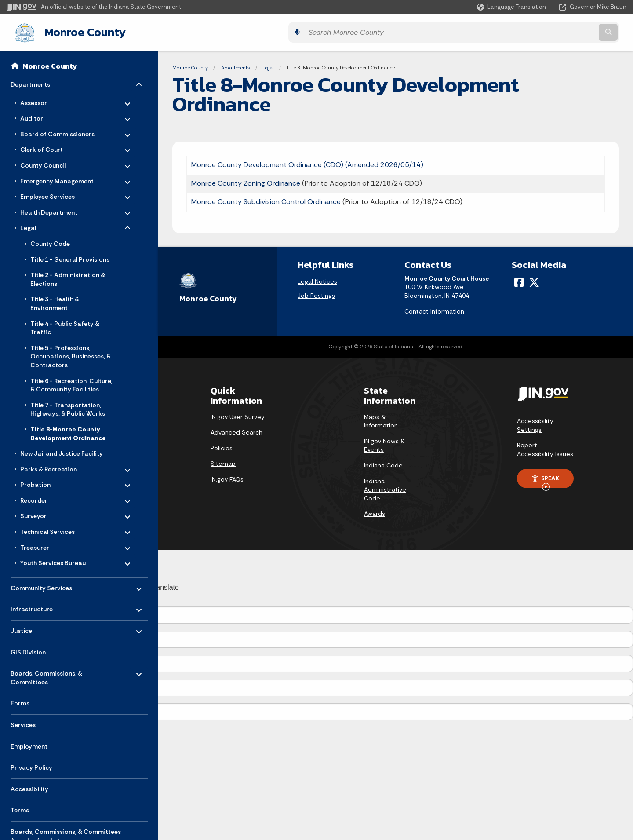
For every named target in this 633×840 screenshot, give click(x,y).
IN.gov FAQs (227, 478)
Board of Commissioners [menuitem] (57, 131)
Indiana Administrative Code (385, 488)
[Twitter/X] (534, 281)
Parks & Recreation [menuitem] (49, 466)
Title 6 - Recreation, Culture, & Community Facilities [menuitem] (71, 383)
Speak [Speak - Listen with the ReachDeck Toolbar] (545, 480)
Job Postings (316, 294)
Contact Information (434, 310)
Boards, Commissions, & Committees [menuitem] (46, 674)
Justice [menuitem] (36, 627)
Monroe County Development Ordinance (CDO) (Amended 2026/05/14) (307, 163)
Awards (375, 512)
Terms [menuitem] (20, 809)
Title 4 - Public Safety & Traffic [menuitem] (65, 326)
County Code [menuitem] (50, 242)
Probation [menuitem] (46, 482)
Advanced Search (236, 431)
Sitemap (223, 462)
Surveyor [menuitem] (46, 513)
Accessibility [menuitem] (29, 787)
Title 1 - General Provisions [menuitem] (70, 258)
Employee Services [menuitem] (47, 194)
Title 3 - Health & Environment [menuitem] (55, 302)
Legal (268, 66)
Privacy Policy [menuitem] (31, 766)
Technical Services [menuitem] (47, 528)
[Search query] (550, 31)
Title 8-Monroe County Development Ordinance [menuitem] (68, 432)
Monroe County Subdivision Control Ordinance (266, 200)
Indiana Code (383, 464)
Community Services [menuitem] (41, 584)
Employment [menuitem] (29, 745)
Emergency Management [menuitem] (57, 178)
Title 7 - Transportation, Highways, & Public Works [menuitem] (68, 408)
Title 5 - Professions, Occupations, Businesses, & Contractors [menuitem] (71, 355)
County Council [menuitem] (46, 162)
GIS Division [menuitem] (28, 650)
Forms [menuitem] (20, 702)
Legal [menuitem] (46, 225)
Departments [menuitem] (36, 81)
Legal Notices (317, 280)
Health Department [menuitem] (49, 209)
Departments (235, 66)
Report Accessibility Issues (545, 448)
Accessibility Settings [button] (535, 424)
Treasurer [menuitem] (46, 544)
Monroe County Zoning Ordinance (246, 181)
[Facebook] (519, 281)
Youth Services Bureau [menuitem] (53, 560)
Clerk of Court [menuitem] (46, 146)
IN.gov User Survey (238, 415)
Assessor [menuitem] (46, 99)
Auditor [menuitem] (46, 115)
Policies (222, 446)
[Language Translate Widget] (512, 7)
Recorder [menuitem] (46, 497)
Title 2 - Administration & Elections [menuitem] (68, 278)
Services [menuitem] (23, 723)
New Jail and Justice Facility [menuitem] (62, 452)
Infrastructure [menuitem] (36, 605)
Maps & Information (381, 420)
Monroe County (76, 31)
